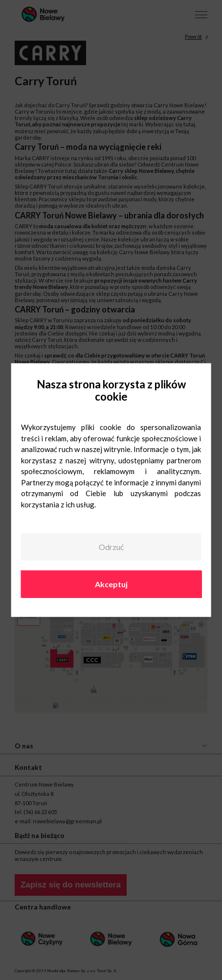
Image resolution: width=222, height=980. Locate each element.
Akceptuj (111, 584)
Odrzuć (111, 547)
